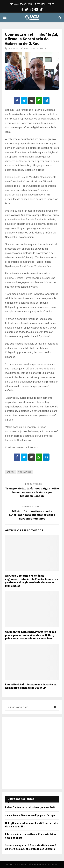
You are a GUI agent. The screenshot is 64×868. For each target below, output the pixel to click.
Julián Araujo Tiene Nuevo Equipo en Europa (30, 815)
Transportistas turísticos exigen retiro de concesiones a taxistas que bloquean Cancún (32, 492)
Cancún (10, 472)
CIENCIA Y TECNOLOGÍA (21, 4)
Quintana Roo (25, 472)
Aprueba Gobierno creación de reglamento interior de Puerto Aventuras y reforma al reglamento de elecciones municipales (32, 581)
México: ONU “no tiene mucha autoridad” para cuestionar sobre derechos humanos (32, 515)
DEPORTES (40, 4)
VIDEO (51, 4)
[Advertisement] (32, 753)
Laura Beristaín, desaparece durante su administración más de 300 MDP (31, 686)
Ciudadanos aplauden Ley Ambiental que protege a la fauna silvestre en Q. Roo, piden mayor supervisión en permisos (31, 635)
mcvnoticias (14, 48)
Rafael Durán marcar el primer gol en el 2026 (30, 807)
